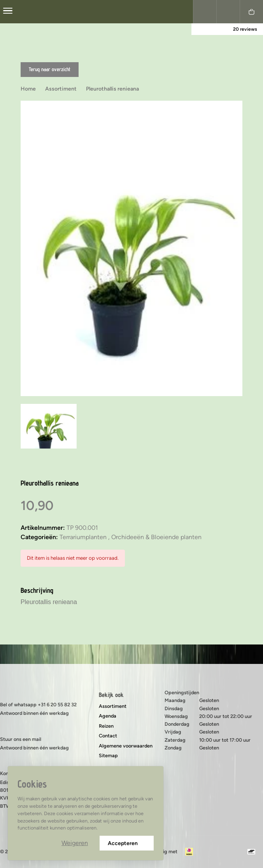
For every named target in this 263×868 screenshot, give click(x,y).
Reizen (106, 726)
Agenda (108, 716)
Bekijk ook (111, 695)
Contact (108, 736)
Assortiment (113, 706)
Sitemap (108, 755)
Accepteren (127, 843)
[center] (8, 12)
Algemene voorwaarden (126, 746)
